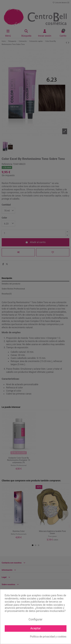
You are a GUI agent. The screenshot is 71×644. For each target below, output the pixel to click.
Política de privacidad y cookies (48, 637)
